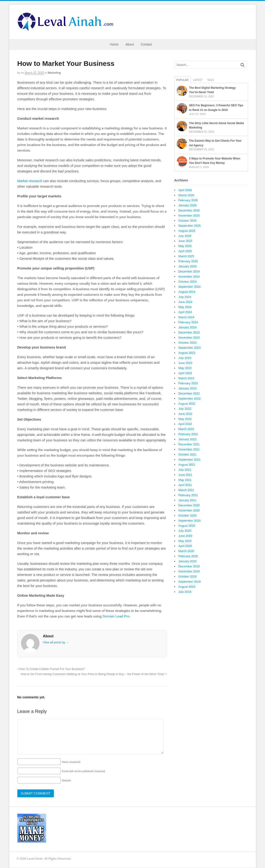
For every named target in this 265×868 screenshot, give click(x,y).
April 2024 (185, 312)
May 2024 (185, 307)
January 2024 (187, 327)
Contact (146, 44)
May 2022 (185, 419)
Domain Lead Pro (116, 616)
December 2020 (189, 505)
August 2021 (187, 465)
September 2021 (189, 460)
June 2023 (185, 363)
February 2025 (188, 261)
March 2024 (186, 317)
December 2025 (189, 210)
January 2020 (187, 561)
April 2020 (185, 546)
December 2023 (189, 332)
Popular (182, 80)
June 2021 (185, 475)
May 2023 (185, 368)
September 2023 (189, 348)
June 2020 (185, 536)
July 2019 (185, 592)
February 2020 (188, 556)
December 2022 (189, 393)
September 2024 (189, 287)
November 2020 (189, 510)
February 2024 (188, 322)
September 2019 (189, 582)
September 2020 (189, 521)
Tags (210, 80)
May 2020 (185, 541)
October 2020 (187, 515)
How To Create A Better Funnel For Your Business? (51, 669)
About (130, 44)
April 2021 (185, 485)
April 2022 (185, 424)
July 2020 (185, 531)
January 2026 (187, 205)
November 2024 (189, 277)
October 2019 (187, 576)
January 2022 (187, 439)
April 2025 (185, 251)
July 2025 (185, 236)
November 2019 (189, 571)
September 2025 (189, 226)
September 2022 (189, 399)
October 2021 (187, 454)
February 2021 (188, 495)
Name (71, 762)
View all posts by (56, 642)
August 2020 (187, 526)
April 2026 (185, 190)
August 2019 (187, 587)
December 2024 (189, 271)
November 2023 (189, 338)
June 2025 (185, 241)
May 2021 (185, 480)
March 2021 (186, 490)
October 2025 (187, 221)
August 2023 (187, 353)
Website (67, 780)
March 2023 (186, 378)
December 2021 (189, 444)
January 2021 (187, 500)
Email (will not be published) (84, 771)
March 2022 (186, 429)
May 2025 (185, 246)
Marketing (54, 73)
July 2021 (185, 470)
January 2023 (187, 388)
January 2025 (187, 266)
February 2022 (188, 434)
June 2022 (185, 414)
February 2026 (188, 200)
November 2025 (189, 215)
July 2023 (185, 358)
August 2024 (187, 292)
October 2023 (187, 343)
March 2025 (186, 256)
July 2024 (185, 297)
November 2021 (189, 449)
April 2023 (185, 373)
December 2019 (189, 566)
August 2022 (187, 404)
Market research (30, 181)
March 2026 (186, 195)
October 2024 (187, 282)
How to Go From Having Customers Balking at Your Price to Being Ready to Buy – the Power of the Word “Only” (94, 674)
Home (114, 44)
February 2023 (188, 383)
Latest (198, 80)
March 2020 (186, 551)
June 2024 (185, 302)
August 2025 (187, 231)
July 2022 (185, 409)
